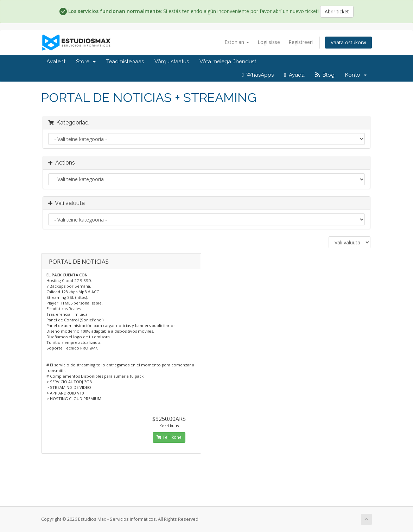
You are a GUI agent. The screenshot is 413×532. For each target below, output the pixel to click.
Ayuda (294, 75)
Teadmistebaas (125, 62)
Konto (356, 75)
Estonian (237, 42)
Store (86, 62)
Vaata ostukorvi (348, 42)
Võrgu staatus (172, 62)
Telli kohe (169, 437)
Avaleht (56, 62)
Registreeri (301, 42)
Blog (325, 75)
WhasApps (258, 75)
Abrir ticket (337, 11)
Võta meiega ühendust (228, 62)
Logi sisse (269, 42)
